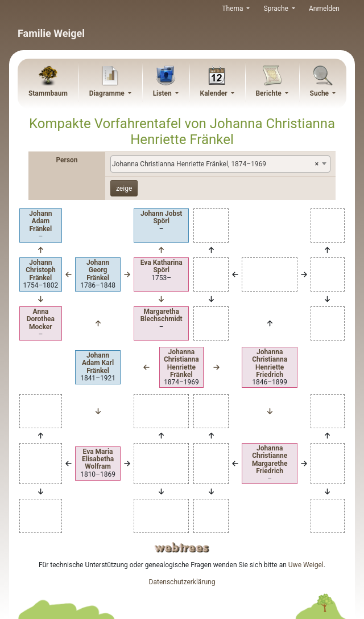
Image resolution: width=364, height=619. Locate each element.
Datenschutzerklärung (182, 582)
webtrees (182, 548)
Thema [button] (233, 9)
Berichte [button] (269, 93)
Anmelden (324, 9)
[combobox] (220, 164)
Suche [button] (320, 93)
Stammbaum (48, 93)
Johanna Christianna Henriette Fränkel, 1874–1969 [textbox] (215, 164)
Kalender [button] (215, 93)
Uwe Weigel (306, 565)
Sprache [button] (276, 9)
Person (67, 160)
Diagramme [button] (108, 93)
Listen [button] (163, 93)
